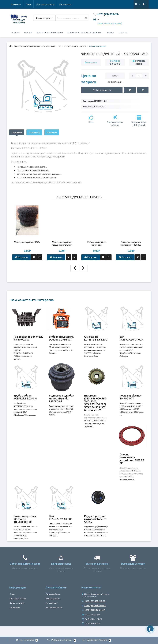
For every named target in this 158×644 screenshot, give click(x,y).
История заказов (53, 609)
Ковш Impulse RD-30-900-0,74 (131, 400)
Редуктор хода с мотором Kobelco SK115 (95, 526)
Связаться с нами (17, 613)
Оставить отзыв (140, 62)
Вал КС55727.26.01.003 (131, 338)
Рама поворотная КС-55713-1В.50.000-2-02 (25, 526)
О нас (14, 4)
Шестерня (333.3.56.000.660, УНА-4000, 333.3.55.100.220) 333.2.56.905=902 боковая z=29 (95, 406)
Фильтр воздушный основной (96, 243)
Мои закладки (52, 613)
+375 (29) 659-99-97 (94, 616)
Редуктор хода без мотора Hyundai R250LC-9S (61, 401)
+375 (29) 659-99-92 (94, 611)
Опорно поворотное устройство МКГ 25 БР (132, 465)
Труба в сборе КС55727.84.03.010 (25, 400)
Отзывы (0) (34, 132)
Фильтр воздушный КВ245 (27, 242)
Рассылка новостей (54, 618)
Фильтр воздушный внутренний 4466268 (131, 243)
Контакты (67, 4)
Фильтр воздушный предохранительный (62, 243)
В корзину (21, 257)
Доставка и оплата (31, 4)
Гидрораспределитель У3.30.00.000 (28, 338)
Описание (17, 132)
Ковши (110, 33)
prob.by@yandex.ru (91, 625)
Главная (16, 33)
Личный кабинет (53, 604)
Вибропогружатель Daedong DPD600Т (61, 338)
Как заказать (51, 4)
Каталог (28, 33)
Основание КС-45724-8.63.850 (96, 338)
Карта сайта (15, 618)
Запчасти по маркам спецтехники (85, 33)
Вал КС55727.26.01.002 (61, 525)
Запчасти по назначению (50, 33)
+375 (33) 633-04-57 (93, 620)
